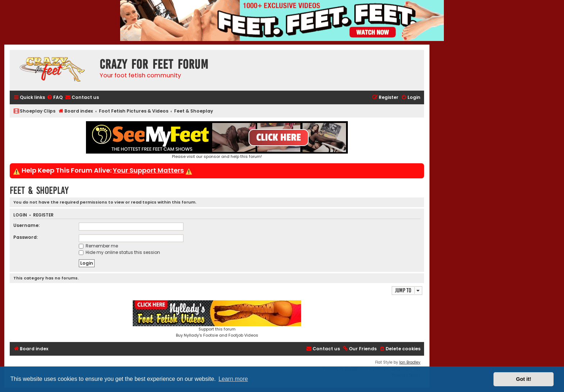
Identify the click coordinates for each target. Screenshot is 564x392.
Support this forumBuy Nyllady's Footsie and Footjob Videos (217, 319)
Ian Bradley (410, 362)
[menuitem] (55, 98)
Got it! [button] (524, 379)
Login (20, 215)
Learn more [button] (233, 379)
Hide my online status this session (119, 252)
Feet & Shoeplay (39, 190)
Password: (26, 237)
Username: (26, 225)
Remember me (98, 246)
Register (43, 215)
